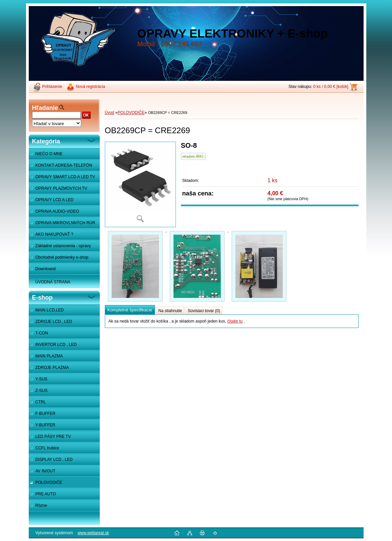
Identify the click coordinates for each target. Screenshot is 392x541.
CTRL (41, 402)
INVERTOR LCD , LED (56, 345)
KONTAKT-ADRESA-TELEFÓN (64, 165)
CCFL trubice (47, 448)
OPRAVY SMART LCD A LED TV (65, 177)
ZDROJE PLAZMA (52, 368)
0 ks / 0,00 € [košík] (331, 87)
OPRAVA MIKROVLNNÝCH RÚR (65, 223)
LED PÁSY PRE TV (53, 437)
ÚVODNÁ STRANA (53, 282)
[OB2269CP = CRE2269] (140, 184)
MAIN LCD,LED (50, 310)
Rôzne (41, 505)
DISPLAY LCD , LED (54, 460)
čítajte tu (235, 321)
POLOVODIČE (49, 483)
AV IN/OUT (45, 471)
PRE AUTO (46, 494)
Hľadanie (45, 108)
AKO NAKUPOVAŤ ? (54, 234)
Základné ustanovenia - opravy (63, 246)
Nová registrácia (90, 87)
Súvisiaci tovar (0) (204, 311)
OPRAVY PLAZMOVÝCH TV (61, 188)
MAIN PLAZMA (49, 356)
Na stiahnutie (170, 311)
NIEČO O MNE (49, 154)
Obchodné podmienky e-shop (62, 257)
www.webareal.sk (93, 533)
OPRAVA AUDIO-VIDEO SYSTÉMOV (54, 213)
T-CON (42, 333)
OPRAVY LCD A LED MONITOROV (51, 202)
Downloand (46, 269)
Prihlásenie (52, 87)
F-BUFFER (45, 414)
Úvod (110, 113)
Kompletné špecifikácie (130, 310)
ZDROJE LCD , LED (54, 322)
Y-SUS (42, 379)
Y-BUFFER (45, 425)
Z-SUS (42, 391)
